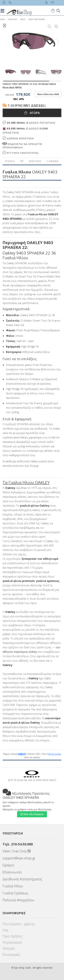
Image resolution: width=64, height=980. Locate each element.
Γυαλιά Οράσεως (15, 893)
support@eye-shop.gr (19, 858)
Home (2, 19)
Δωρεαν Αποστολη (18, 138)
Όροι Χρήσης (13, 936)
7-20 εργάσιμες (27, 105)
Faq (5, 930)
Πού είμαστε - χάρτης (19, 924)
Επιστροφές (11, 955)
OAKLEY (23, 19)
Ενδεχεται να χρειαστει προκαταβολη (23, 146)
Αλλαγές (9, 948)
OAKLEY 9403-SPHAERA (37, 19)
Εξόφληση (52, 161)
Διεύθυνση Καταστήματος (22, 879)
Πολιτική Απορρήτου (18, 900)
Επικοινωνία (12, 872)
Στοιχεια (10, 161)
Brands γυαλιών (55, 754)
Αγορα (32, 113)
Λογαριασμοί (12, 942)
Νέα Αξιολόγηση (32, 814)
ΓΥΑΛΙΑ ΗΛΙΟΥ (12, 19)
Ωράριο (8, 865)
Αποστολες (35, 161)
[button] (57, 42)
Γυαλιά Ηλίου (13, 886)
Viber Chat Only (17, 851)
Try (22, 161)
